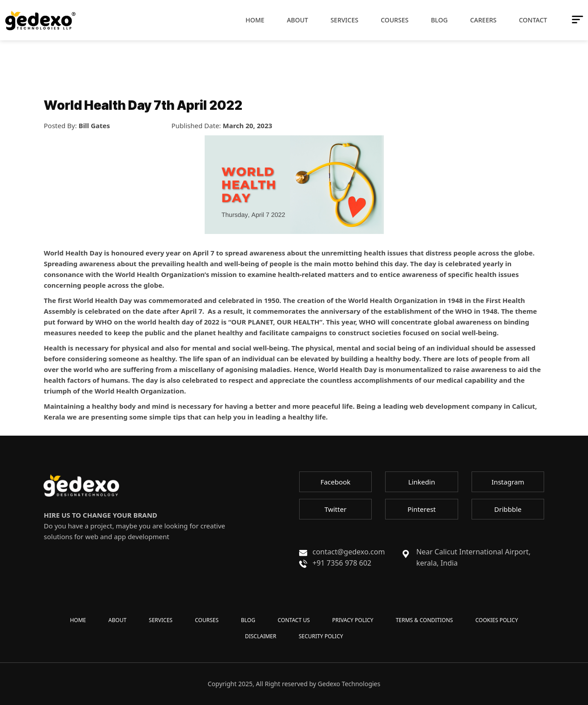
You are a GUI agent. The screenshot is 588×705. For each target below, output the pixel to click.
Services (344, 20)
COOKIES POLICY (496, 620)
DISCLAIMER (261, 636)
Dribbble (508, 509)
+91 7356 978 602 (342, 563)
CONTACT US (294, 620)
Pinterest (422, 509)
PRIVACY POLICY (353, 620)
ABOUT (117, 620)
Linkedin (422, 482)
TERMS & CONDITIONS (425, 620)
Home (255, 20)
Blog (439, 20)
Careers (483, 20)
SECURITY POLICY (321, 636)
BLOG (248, 620)
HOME (78, 620)
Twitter (335, 509)
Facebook (335, 482)
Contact (533, 20)
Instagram (508, 482)
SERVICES (161, 620)
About (297, 20)
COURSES (207, 620)
